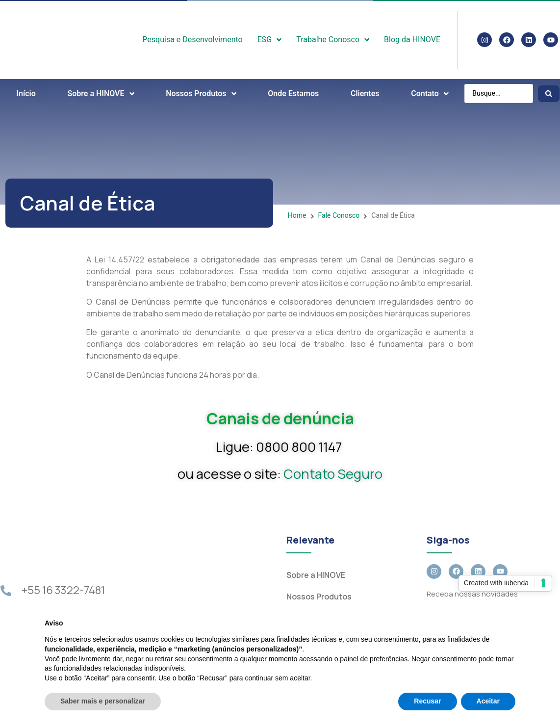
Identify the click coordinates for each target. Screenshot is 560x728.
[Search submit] (549, 94)
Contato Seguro (333, 474)
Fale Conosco (339, 215)
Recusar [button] (427, 701)
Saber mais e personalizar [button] (103, 701)
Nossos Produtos (319, 597)
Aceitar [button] (488, 701)
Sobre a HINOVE (316, 575)
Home (297, 215)
